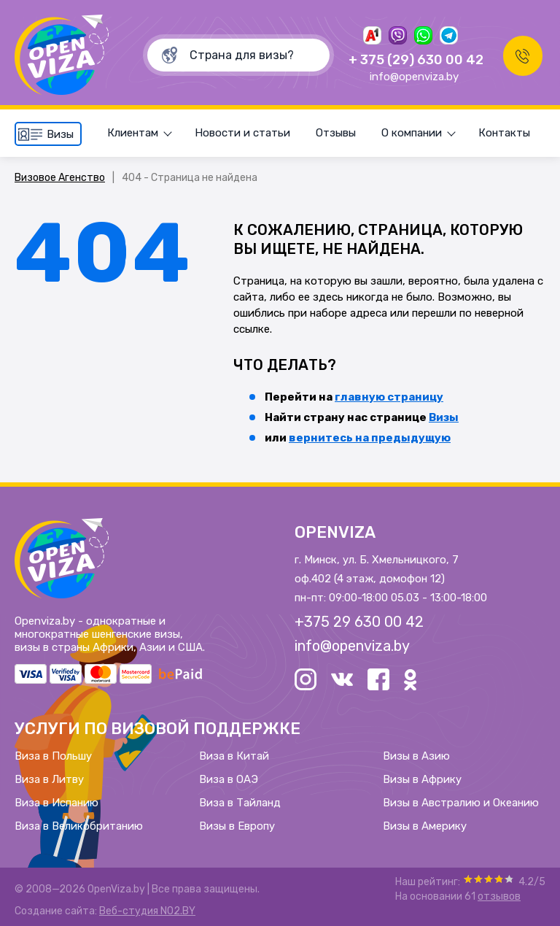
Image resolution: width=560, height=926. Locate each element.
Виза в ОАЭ (229, 779)
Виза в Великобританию (79, 826)
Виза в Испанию (57, 803)
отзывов (499, 896)
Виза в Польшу (53, 756)
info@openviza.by (411, 77)
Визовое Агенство (60, 178)
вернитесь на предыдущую (370, 438)
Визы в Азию (416, 756)
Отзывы (336, 133)
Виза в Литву (49, 779)
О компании (412, 133)
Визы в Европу (237, 826)
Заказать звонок (520, 55)
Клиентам (133, 133)
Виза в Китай (234, 756)
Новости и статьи (242, 133)
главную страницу (389, 397)
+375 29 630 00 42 (359, 622)
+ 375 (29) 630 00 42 (413, 60)
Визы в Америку (425, 826)
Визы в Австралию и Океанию (461, 803)
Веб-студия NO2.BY (147, 911)
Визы (444, 417)
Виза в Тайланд (240, 803)
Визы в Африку (422, 779)
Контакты (504, 133)
